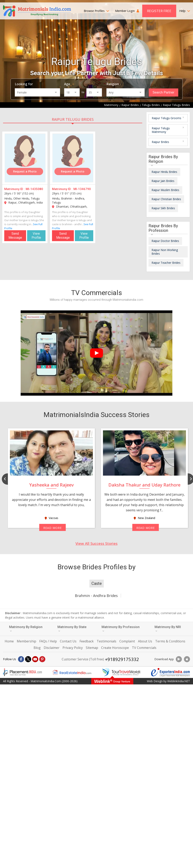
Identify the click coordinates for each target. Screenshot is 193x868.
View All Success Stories (96, 543)
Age (67, 84)
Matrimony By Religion (26, 629)
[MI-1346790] (73, 158)
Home (9, 641)
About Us (145, 641)
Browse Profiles (96, 11)
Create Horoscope (115, 648)
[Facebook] (21, 659)
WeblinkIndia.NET (179, 681)
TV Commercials (144, 648)
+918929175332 (122, 659)
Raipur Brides (160, 142)
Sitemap (92, 648)
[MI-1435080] (25, 158)
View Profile (36, 236)
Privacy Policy (73, 648)
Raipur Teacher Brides (166, 263)
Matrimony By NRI (168, 629)
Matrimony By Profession (121, 629)
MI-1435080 (34, 189)
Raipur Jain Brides (163, 181)
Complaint (127, 641)
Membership (27, 641)
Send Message (15, 236)
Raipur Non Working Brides (165, 252)
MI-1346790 (82, 189)
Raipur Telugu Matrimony (161, 130)
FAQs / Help (48, 641)
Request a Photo (25, 171)
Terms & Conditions (170, 641)
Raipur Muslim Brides (165, 190)
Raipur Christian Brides (166, 199)
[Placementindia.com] (22, 672)
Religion (113, 84)
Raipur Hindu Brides (164, 172)
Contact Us (68, 641)
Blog (37, 648)
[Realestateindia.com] (72, 672)
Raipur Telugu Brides (73, 119)
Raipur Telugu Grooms (166, 118)
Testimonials (107, 641)
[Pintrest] (42, 659)
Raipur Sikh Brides (163, 208)
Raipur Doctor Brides (165, 241)
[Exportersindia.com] (171, 672)
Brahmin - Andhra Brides (96, 596)
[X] (28, 659)
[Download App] (179, 659)
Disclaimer (52, 648)
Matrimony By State (72, 629)
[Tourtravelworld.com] (121, 672)
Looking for (24, 84)
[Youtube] (35, 659)
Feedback (87, 641)
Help (185, 11)
